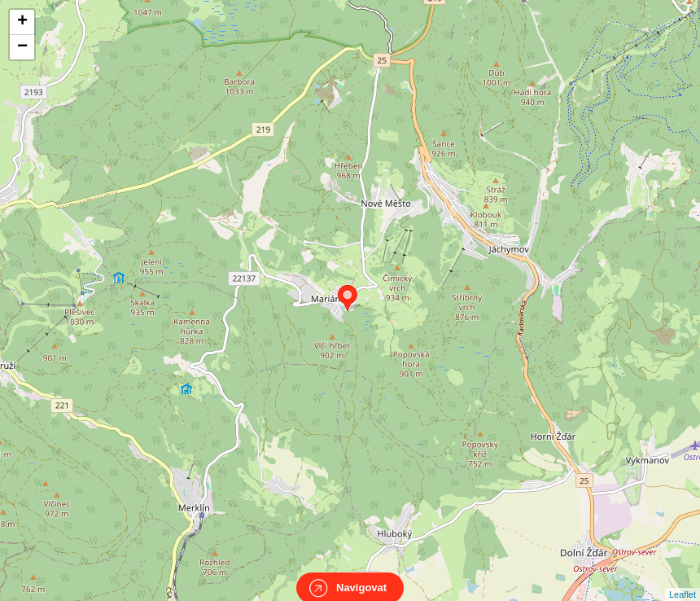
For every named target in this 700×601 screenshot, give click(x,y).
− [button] (22, 47)
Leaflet (682, 580)
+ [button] (22, 22)
